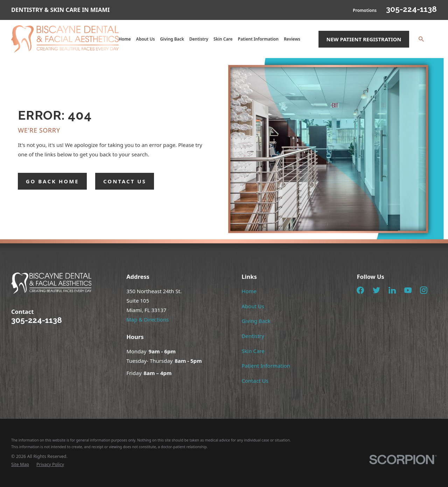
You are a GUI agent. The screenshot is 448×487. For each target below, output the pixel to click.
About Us (253, 306)
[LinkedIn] (392, 290)
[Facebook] (360, 290)
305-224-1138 (411, 9)
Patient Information (266, 366)
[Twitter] (376, 290)
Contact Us (255, 381)
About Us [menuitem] (146, 39)
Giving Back (256, 321)
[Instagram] (424, 290)
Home (249, 291)
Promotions (365, 10)
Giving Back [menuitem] (172, 39)
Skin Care (253, 351)
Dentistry (253, 336)
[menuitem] (20, 465)
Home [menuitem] (125, 39)
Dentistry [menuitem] (199, 39)
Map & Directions (148, 319)
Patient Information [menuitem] (258, 39)
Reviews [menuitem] (292, 39)
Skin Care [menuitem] (223, 39)
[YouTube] (408, 290)
